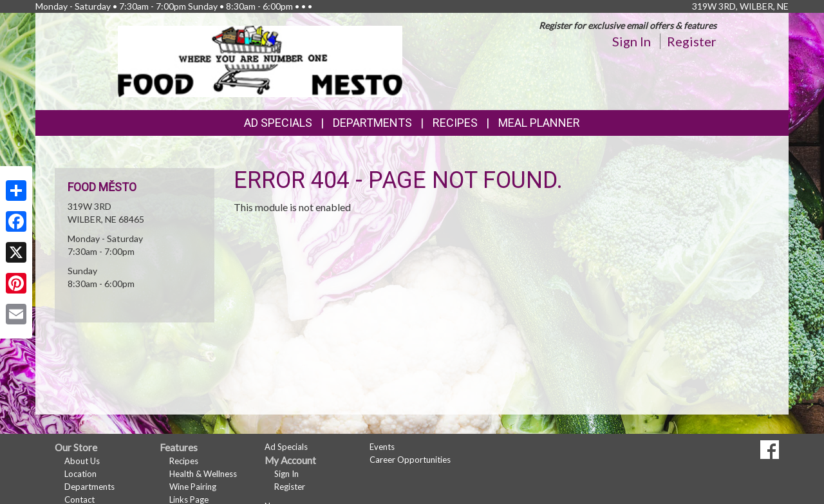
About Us (82, 461)
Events (382, 447)
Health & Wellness (203, 474)
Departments (89, 487)
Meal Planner (539, 123)
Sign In (632, 41)
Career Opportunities (410, 460)
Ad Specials (278, 123)
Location (80, 474)
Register (692, 41)
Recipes (455, 123)
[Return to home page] (260, 60)
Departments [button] (372, 123)
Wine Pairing (193, 487)
